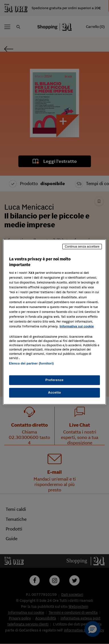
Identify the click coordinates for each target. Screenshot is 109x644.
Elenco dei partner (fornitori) (31, 363)
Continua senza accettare (82, 246)
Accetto (55, 392)
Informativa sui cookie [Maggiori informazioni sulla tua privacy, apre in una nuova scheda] (77, 326)
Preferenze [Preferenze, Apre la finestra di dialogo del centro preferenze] (55, 380)
